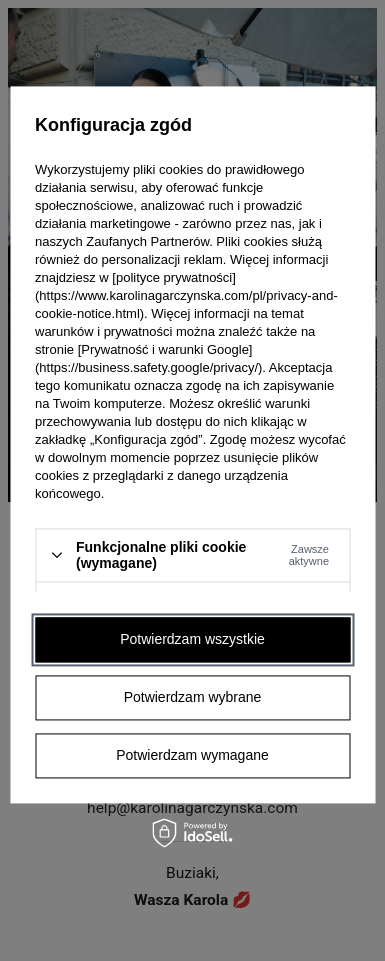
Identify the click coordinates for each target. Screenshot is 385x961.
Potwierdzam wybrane (193, 697)
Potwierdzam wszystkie (192, 639)
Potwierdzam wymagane (192, 755)
